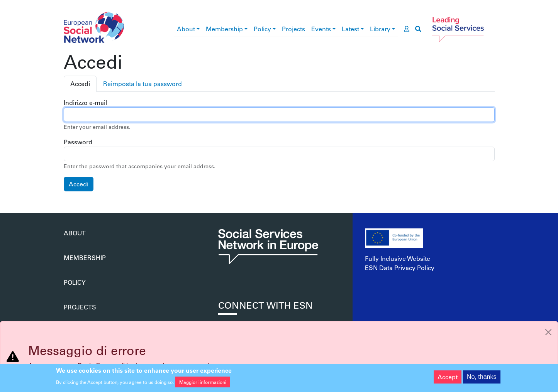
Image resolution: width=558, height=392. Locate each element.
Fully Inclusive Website (398, 258)
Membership (224, 29)
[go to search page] (418, 29)
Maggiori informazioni (203, 384)
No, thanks (482, 379)
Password (78, 142)
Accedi (80, 84)
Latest (350, 29)
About (186, 29)
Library (380, 29)
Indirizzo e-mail (85, 102)
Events (321, 29)
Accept (448, 379)
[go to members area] (407, 29)
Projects (293, 29)
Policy (262, 29)
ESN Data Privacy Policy (400, 268)
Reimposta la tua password (142, 84)
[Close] (548, 332)
